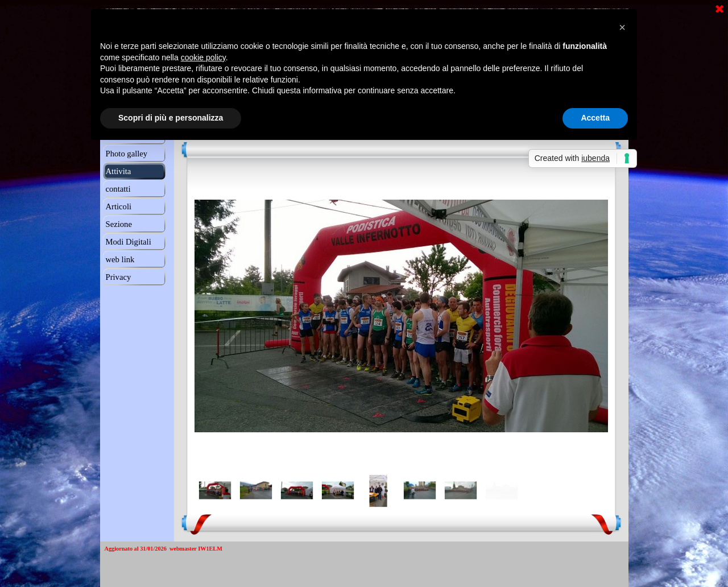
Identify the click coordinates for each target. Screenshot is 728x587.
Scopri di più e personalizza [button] (171, 118)
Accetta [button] (595, 118)
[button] (622, 27)
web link (120, 259)
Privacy (119, 277)
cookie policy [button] (203, 57)
